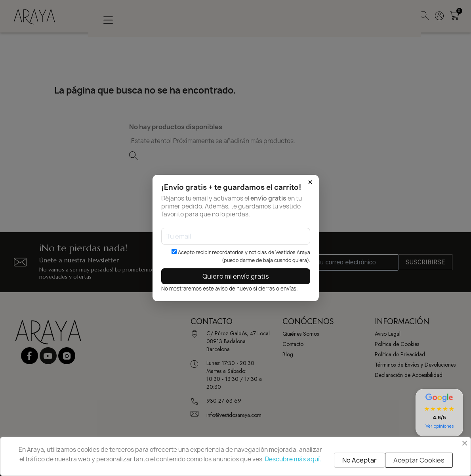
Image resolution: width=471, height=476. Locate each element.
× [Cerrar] (310, 182)
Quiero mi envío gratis (236, 276)
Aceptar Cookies (419, 460)
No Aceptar (359, 460)
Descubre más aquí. (293, 459)
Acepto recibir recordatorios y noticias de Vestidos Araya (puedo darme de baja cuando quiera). (241, 256)
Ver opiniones (440, 426)
